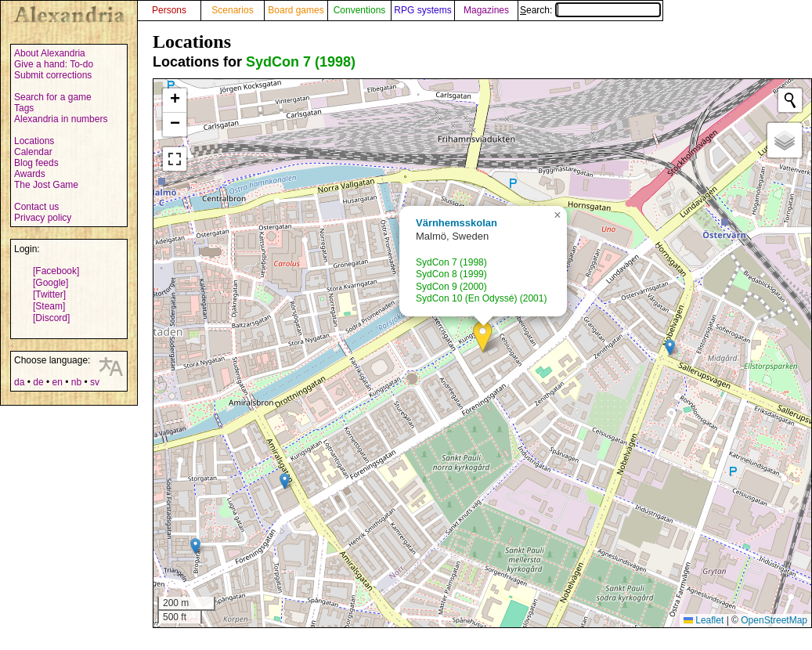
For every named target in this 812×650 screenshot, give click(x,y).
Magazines (486, 10)
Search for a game (53, 97)
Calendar (33, 152)
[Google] (51, 283)
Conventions (360, 10)
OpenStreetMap (774, 620)
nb (76, 382)
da (19, 382)
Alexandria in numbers (61, 119)
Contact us (36, 207)
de (38, 382)
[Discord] (51, 318)
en (57, 382)
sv (95, 382)
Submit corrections (53, 75)
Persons (169, 10)
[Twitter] (49, 294)
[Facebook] (56, 271)
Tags (24, 108)
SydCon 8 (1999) (451, 274)
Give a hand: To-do (54, 64)
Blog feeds (36, 163)
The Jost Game (46, 185)
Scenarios (232, 10)
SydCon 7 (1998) (301, 62)
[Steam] (49, 306)
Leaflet (704, 620)
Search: (590, 10)
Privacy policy (43, 218)
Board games (296, 10)
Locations (34, 141)
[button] (483, 337)
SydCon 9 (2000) (451, 287)
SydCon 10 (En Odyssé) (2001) (481, 298)
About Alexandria (50, 53)
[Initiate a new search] (790, 100)
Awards (30, 174)
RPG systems (422, 10)
